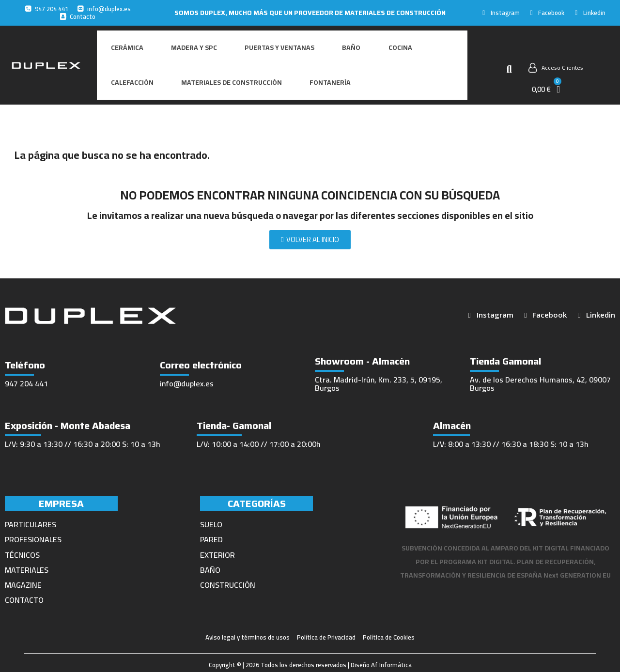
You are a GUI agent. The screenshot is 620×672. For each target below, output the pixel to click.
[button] (509, 58)
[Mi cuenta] (556, 57)
